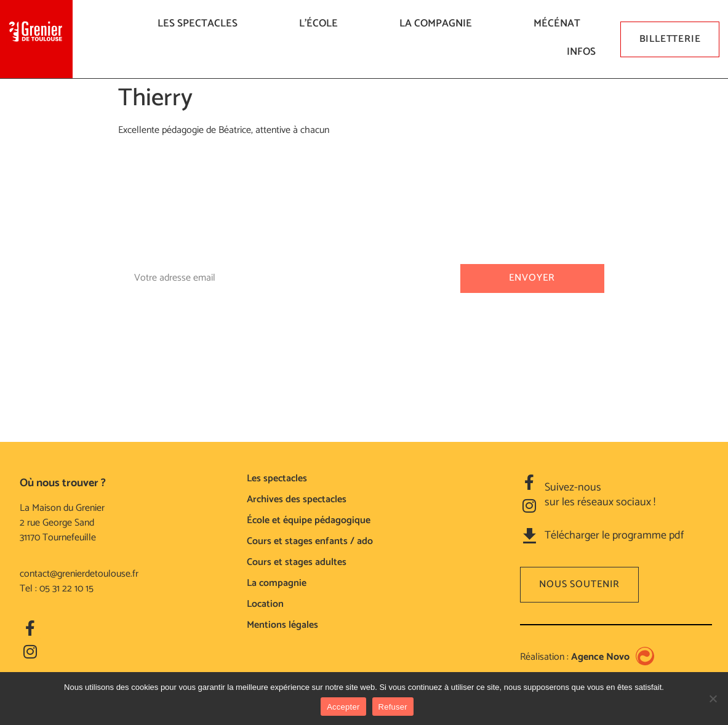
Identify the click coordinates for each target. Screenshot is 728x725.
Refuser (393, 707)
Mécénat (560, 23)
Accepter (343, 707)
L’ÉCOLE (322, 23)
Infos (584, 52)
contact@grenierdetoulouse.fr (79, 574)
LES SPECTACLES (201, 23)
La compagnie (439, 23)
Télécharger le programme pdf (614, 535)
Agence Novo (600, 657)
